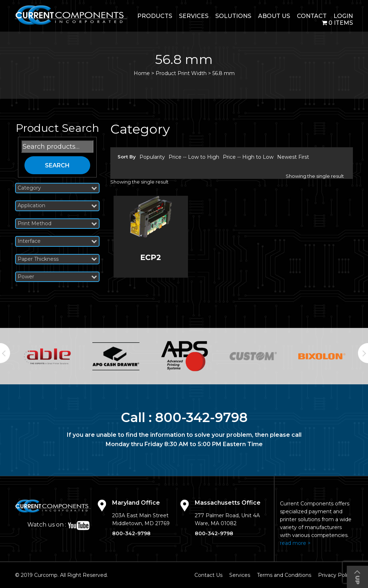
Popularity (152, 157)
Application (57, 206)
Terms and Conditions (284, 575)
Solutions (233, 16)
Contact (312, 16)
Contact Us (208, 575)
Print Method (57, 224)
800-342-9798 (201, 417)
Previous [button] (5, 353)
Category (57, 188)
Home (142, 73)
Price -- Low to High (194, 157)
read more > (295, 543)
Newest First (293, 157)
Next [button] (363, 353)
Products (155, 16)
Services (194, 16)
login (343, 16)
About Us (274, 16)
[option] (47, 356)
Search (57, 165)
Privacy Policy (335, 575)
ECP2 (151, 257)
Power (57, 277)
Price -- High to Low (248, 157)
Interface (57, 241)
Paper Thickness (57, 259)
